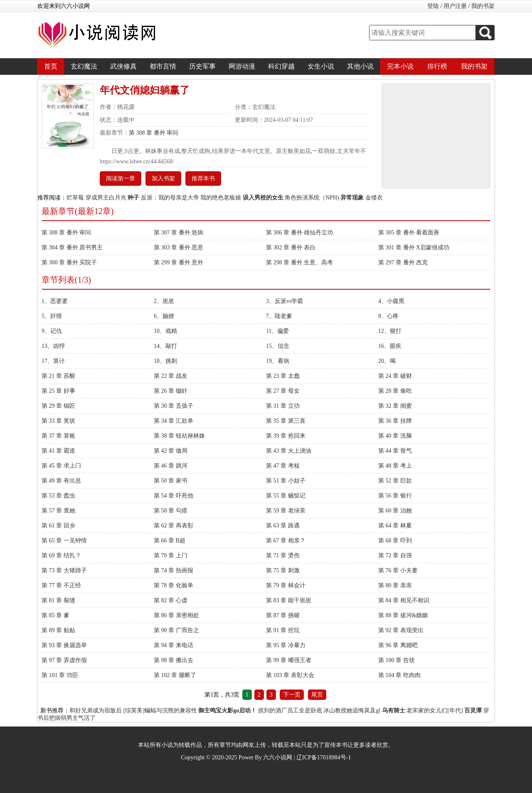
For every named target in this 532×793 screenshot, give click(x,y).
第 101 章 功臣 (60, 675)
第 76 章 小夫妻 (398, 570)
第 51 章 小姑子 (286, 481)
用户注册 (455, 6)
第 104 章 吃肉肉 (399, 675)
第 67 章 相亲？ (286, 541)
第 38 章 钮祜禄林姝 (179, 436)
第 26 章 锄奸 (171, 391)
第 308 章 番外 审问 (154, 133)
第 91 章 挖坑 (283, 630)
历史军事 (202, 66)
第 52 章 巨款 (395, 481)
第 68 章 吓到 (395, 541)
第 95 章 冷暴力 (286, 645)
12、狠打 (390, 331)
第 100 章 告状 (397, 660)
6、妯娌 (164, 316)
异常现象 (352, 198)
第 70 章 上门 (171, 555)
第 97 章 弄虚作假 (64, 660)
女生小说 (321, 66)
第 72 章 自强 (395, 555)
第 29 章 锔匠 (58, 406)
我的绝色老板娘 (221, 198)
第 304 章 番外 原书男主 (72, 248)
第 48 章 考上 (395, 466)
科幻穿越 (281, 66)
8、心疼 (388, 316)
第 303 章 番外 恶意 (179, 248)
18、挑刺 (165, 361)
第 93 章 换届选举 (64, 645)
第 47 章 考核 (283, 466)
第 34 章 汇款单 (174, 421)
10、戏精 (165, 331)
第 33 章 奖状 (58, 421)
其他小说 (360, 66)
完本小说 (400, 66)
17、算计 (53, 361)
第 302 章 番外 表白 (291, 248)
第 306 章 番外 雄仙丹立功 (299, 233)
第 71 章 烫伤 (283, 555)
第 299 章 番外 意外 (179, 262)
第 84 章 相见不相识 (404, 600)
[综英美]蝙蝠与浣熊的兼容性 (160, 710)
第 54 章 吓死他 (174, 496)
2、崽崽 (164, 301)
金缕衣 (374, 198)
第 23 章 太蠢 (283, 376)
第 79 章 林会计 (286, 585)
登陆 (433, 6)
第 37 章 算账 (58, 436)
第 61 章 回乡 (58, 526)
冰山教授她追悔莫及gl (352, 710)
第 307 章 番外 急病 (179, 233)
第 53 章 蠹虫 (58, 496)
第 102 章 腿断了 (175, 675)
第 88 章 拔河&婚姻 (403, 615)
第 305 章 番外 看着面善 (409, 233)
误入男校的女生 (263, 198)
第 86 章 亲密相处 (176, 615)
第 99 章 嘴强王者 (289, 660)
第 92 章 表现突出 (401, 630)
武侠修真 (123, 66)
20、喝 (387, 361)
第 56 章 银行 (395, 496)
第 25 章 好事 (58, 391)
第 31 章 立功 (283, 406)
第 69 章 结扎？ (61, 555)
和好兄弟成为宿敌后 (96, 710)
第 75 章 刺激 (283, 570)
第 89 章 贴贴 (58, 630)
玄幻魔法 (84, 66)
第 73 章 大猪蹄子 (64, 570)
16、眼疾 (390, 346)
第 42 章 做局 (171, 451)
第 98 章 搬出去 (174, 660)
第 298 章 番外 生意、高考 (299, 262)
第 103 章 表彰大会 (290, 675)
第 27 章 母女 (283, 391)
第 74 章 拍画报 (174, 570)
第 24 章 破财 (395, 376)
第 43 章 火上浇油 (289, 451)
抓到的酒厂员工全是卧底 (290, 710)
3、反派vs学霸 (284, 301)
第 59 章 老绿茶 (286, 511)
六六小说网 (278, 757)
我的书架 (483, 6)
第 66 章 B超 (170, 541)
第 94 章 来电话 (174, 645)
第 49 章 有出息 (61, 481)
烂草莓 (75, 198)
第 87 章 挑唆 (283, 615)
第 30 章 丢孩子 (174, 406)
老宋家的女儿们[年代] (435, 710)
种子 (133, 198)
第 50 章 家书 (171, 481)
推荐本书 (203, 179)
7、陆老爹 (279, 316)
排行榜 (437, 66)
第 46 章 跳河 (171, 466)
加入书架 (163, 179)
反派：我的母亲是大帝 (170, 198)
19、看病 (278, 361)
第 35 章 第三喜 (286, 421)
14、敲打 (165, 346)
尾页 (317, 695)
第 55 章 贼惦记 (286, 496)
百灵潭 (473, 710)
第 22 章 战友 (171, 376)
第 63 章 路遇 (283, 526)
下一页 (292, 695)
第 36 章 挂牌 (395, 421)
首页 (51, 66)
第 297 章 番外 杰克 (403, 262)
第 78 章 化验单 (174, 585)
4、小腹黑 (391, 301)
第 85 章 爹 (55, 615)
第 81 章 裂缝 (58, 600)
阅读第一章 (121, 179)
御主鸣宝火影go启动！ (227, 710)
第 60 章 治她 (395, 511)
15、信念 (278, 346)
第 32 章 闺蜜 (395, 406)
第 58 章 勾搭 (171, 511)
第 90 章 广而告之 (176, 630)
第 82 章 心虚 (171, 600)
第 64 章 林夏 (395, 526)
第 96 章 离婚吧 (398, 645)
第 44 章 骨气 (395, 451)
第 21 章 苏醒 (58, 376)
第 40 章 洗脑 (395, 436)
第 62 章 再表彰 (174, 526)
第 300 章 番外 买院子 (69, 262)
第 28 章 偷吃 (395, 391)
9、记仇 (52, 331)
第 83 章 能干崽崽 (289, 600)
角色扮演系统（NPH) (312, 198)
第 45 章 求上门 (61, 466)
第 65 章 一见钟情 (64, 541)
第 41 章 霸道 (58, 451)
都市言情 (163, 66)
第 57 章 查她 (58, 511)
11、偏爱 (277, 331)
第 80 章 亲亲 (395, 585)
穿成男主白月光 (106, 198)
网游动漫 (242, 66)
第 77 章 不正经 (61, 585)
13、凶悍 (53, 346)
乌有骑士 (394, 710)
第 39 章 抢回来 (286, 436)
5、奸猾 (52, 316)
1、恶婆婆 (55, 301)
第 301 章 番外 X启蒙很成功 (414, 248)
